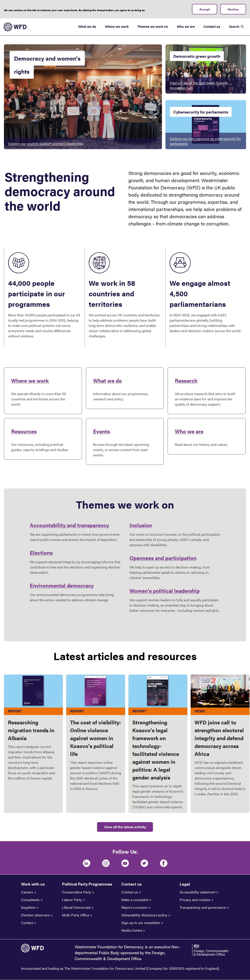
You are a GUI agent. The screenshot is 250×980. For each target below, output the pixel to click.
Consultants (30, 900)
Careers (27, 892)
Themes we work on (153, 26)
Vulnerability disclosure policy (144, 915)
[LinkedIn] (87, 863)
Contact (27, 923)
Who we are (186, 26)
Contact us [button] (131, 884)
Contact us (212, 26)
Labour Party (72, 900)
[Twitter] (144, 863)
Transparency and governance (203, 907)
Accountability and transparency (69, 525)
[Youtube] (125, 863)
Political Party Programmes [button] (87, 884)
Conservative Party (77, 892)
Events (101, 431)
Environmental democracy (62, 585)
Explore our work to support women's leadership (46, 144)
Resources (24, 431)
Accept (205, 9)
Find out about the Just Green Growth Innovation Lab (199, 85)
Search (234, 26)
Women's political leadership (165, 591)
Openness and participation (163, 558)
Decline (233, 9)
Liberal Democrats (76, 907)
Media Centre (132, 930)
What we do (87, 26)
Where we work (117, 26)
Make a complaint (135, 900)
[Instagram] (106, 863)
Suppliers (28, 907)
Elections (41, 553)
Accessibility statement (198, 892)
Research (186, 380)
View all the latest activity (125, 827)
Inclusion (141, 525)
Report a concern (135, 907)
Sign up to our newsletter (141, 923)
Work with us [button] (33, 884)
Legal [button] (185, 884)
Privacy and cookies (195, 900)
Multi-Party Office (76, 915)
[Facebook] (164, 863)
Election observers (35, 915)
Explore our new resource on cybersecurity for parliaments (205, 141)
